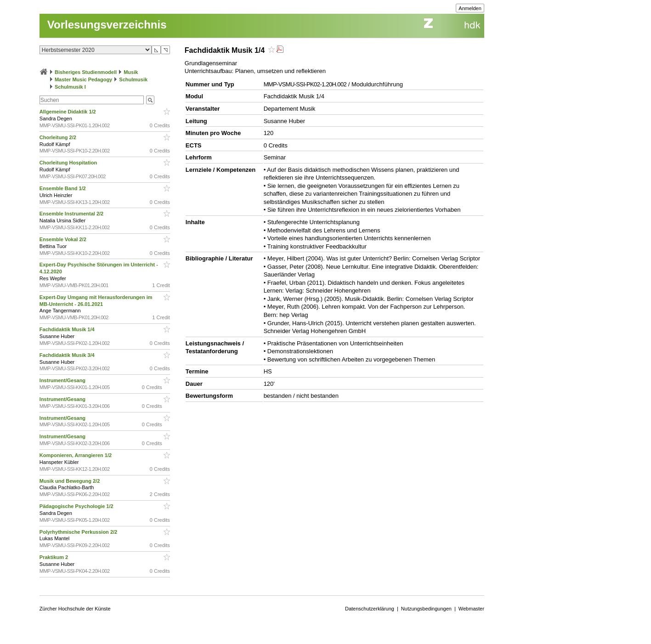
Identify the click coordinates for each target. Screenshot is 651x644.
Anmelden (470, 8)
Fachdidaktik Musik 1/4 (68, 329)
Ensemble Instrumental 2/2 (72, 214)
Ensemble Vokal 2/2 (64, 239)
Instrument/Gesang (63, 380)
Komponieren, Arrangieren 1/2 (76, 455)
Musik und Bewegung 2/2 (70, 481)
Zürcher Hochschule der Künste (75, 609)
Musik (131, 72)
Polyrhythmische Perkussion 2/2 (79, 532)
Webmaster (471, 609)
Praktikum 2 (54, 557)
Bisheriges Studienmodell (86, 72)
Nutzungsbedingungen (426, 609)
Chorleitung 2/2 (59, 137)
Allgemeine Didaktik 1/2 (68, 112)
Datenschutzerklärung (370, 609)
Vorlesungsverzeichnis (107, 25)
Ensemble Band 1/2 (63, 188)
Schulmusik (133, 79)
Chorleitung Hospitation (69, 163)
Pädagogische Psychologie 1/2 (77, 506)
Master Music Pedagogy (83, 79)
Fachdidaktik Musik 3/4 (68, 355)
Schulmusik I (70, 87)
